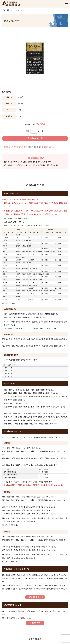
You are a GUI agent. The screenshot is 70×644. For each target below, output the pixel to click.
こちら (33, 165)
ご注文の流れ (35, 623)
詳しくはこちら (34, 147)
